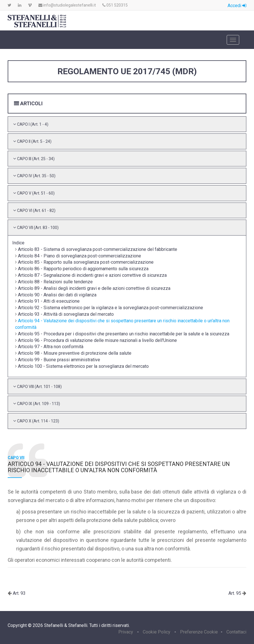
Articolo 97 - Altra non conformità (51, 347)
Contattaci (236, 632)
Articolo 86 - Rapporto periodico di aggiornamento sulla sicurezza (83, 269)
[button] (33, 124)
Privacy (126, 632)
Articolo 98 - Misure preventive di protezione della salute (75, 353)
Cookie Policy (157, 632)
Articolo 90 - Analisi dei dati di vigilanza (57, 295)
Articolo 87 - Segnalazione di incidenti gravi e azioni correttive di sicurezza (92, 275)
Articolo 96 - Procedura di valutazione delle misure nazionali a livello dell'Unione (97, 340)
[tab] (127, 124)
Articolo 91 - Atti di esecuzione (49, 301)
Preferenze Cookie (199, 632)
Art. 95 (235, 593)
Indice (18, 243)
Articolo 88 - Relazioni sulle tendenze (55, 282)
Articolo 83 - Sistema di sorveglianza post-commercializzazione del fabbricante (98, 249)
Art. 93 (19, 593)
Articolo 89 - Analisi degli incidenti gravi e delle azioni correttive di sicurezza (94, 288)
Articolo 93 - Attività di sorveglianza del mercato (66, 314)
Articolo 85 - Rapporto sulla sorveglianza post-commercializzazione (86, 262)
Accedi (237, 6)
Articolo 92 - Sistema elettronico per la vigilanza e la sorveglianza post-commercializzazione (111, 308)
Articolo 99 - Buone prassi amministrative (59, 360)
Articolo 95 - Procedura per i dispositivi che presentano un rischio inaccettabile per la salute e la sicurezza (124, 334)
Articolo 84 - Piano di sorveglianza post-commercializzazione (79, 256)
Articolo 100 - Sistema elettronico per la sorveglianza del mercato (83, 366)
